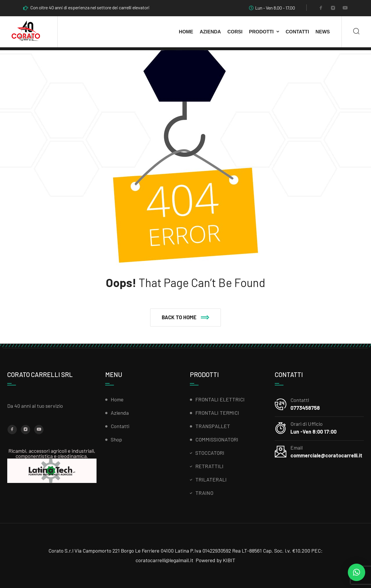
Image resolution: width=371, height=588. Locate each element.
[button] (185, 318)
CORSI (235, 32)
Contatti (297, 32)
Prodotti (261, 32)
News (323, 32)
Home (186, 32)
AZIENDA (210, 32)
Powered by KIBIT (215, 560)
